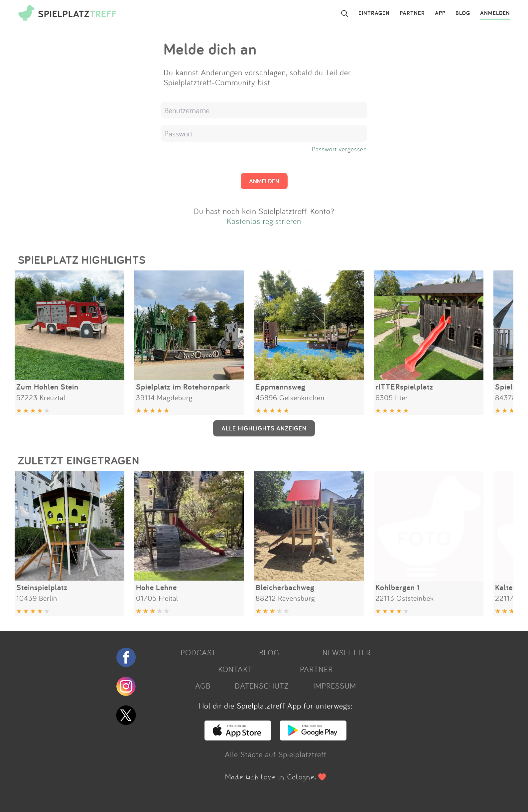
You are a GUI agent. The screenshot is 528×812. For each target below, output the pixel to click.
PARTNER (412, 13)
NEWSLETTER (347, 652)
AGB (203, 686)
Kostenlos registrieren (264, 221)
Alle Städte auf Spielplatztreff (276, 754)
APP (440, 13)
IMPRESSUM (335, 686)
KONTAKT (235, 669)
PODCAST (198, 652)
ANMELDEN (495, 13)
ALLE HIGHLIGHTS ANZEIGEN (264, 428)
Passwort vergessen (339, 149)
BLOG (463, 13)
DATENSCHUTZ (262, 686)
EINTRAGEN (374, 13)
